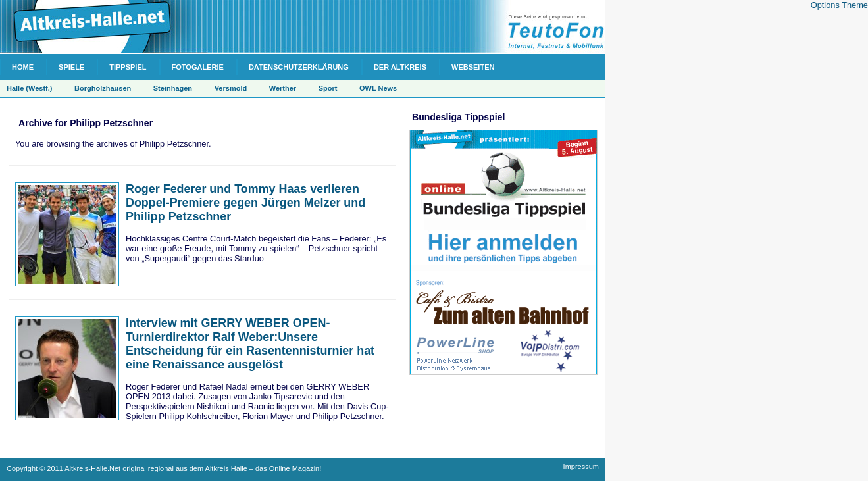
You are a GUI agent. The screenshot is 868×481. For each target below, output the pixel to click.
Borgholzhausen (103, 88)
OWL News (378, 88)
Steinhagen (173, 88)
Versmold (231, 88)
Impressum (581, 467)
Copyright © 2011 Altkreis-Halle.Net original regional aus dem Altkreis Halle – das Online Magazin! (164, 468)
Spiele (71, 67)
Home (23, 67)
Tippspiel (128, 67)
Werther (283, 88)
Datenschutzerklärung (299, 67)
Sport (328, 88)
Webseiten (473, 67)
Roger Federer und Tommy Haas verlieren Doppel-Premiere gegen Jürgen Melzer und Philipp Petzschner (245, 203)
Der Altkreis (400, 67)
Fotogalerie (198, 67)
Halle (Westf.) (29, 88)
